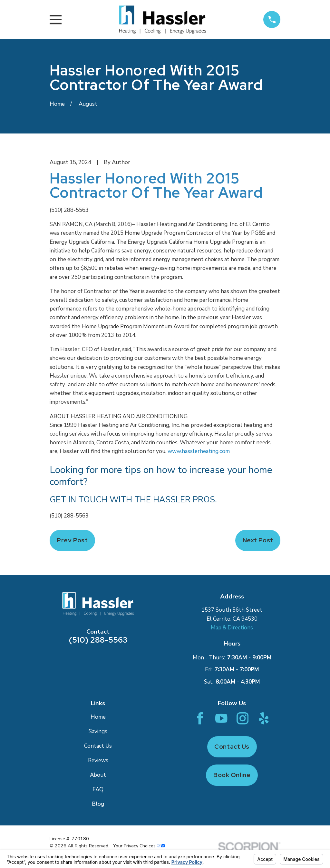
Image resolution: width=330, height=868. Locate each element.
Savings (98, 731)
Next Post (258, 540)
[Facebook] (200, 718)
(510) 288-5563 (69, 210)
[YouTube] (221, 718)
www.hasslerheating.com (199, 451)
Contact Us (98, 746)
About (98, 775)
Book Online (232, 775)
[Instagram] (243, 718)
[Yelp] (264, 718)
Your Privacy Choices (139, 846)
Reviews (98, 760)
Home (98, 717)
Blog (98, 804)
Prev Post (72, 540)
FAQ (98, 789)
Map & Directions (232, 628)
